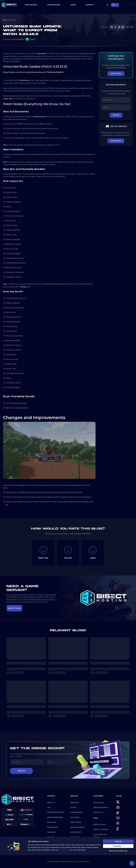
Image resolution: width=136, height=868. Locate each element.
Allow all (118, 854)
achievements (39, 117)
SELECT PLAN (14, 608)
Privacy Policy (100, 824)
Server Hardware (55, 817)
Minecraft (75, 803)
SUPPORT (90, 5)
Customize (118, 859)
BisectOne (52, 822)
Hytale (73, 807)
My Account (99, 803)
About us (51, 803)
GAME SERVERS (31, 5)
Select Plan (116, 73)
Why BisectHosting (56, 812)
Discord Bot (76, 832)
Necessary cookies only (118, 863)
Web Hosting (76, 822)
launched (41, 53)
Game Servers (76, 812)
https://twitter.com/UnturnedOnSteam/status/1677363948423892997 (33, 72)
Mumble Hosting (77, 827)
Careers (51, 837)
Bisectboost (53, 827)
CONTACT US (98, 812)
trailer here (8, 99)
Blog (5, 20)
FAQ (49, 807)
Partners (51, 832)
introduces (24, 80)
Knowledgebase (101, 807)
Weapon (24, 287)
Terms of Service (101, 830)
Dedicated (75, 817)
